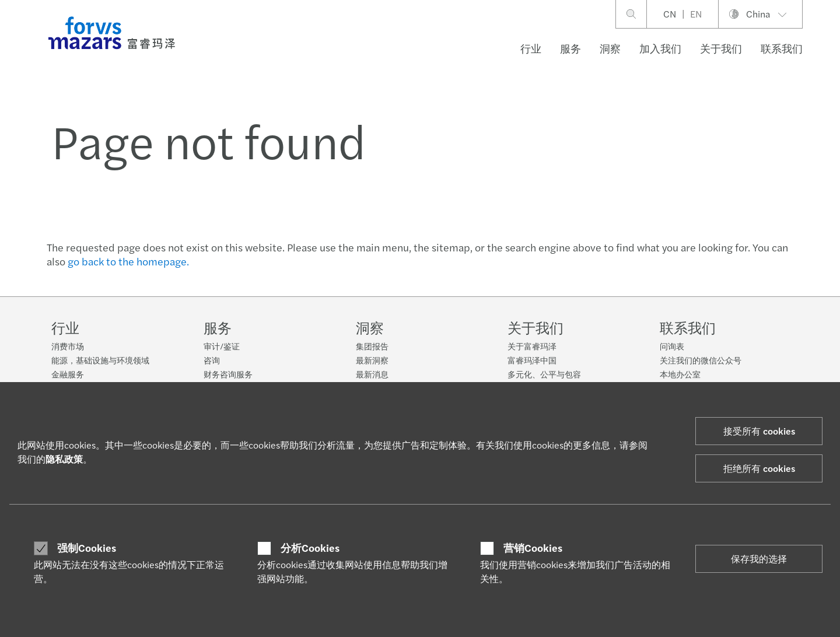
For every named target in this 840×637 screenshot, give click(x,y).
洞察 (610, 48)
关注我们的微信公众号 (701, 360)
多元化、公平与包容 (544, 374)
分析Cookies (310, 548)
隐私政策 (64, 459)
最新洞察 (372, 360)
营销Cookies (533, 548)
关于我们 (721, 48)
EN (696, 14)
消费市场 (68, 346)
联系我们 (782, 48)
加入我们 (660, 48)
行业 (531, 48)
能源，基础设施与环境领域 (100, 360)
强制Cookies (87, 548)
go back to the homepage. (128, 261)
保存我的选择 (759, 559)
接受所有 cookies (759, 431)
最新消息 (372, 374)
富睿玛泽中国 (532, 360)
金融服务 (68, 374)
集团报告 (372, 346)
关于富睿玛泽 (532, 346)
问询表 (672, 346)
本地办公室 (680, 374)
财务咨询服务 (228, 374)
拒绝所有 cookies (759, 468)
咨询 (212, 360)
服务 (570, 48)
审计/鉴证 (222, 346)
